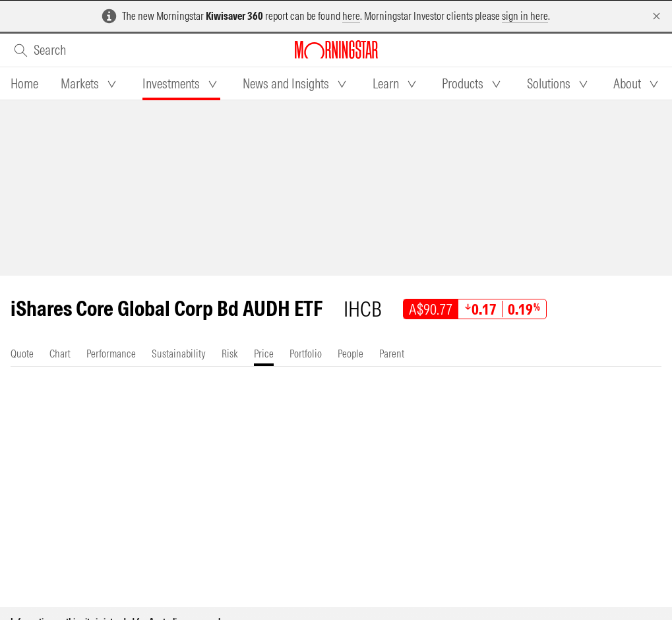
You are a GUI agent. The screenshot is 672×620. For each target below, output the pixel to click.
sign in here (525, 16)
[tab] (24, 84)
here (351, 16)
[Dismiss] (657, 16)
